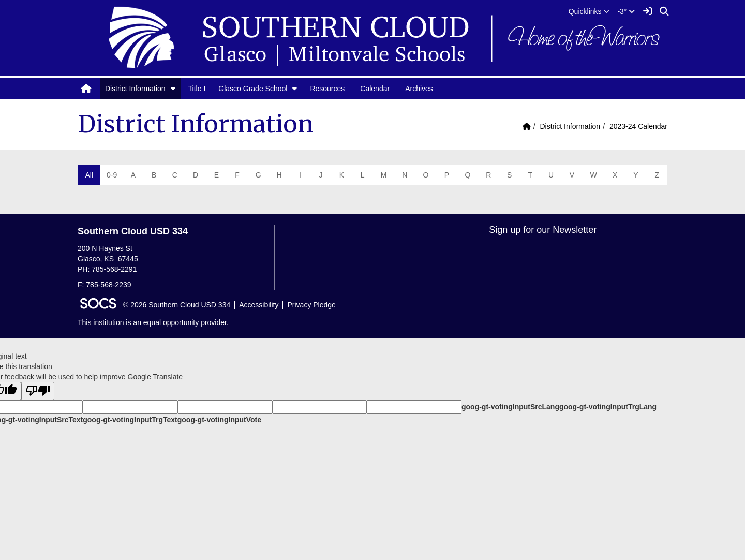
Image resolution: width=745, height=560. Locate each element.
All (89, 175)
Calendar (375, 89)
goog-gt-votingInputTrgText (130, 420)
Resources (327, 89)
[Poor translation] (38, 391)
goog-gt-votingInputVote (219, 420)
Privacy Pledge (311, 305)
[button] (589, 11)
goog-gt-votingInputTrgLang (608, 407)
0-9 (112, 175)
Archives (419, 89)
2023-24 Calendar (638, 126)
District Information (135, 89)
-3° (626, 11)
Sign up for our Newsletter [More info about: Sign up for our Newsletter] (543, 230)
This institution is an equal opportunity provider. (153, 322)
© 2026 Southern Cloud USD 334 (177, 305)
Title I (197, 89)
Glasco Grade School (253, 89)
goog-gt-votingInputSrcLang (510, 407)
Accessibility (259, 305)
